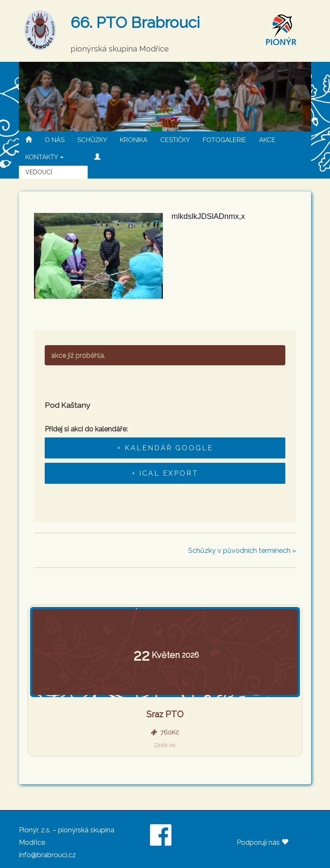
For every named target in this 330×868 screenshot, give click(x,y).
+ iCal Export (165, 473)
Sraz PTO (165, 714)
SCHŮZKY (92, 140)
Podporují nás (263, 842)
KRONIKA (134, 140)
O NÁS (55, 140)
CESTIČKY (175, 140)
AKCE (267, 140)
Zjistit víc (165, 745)
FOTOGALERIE (225, 140)
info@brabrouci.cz (47, 855)
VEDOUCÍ (39, 172)
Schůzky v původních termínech (242, 551)
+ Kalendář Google (165, 448)
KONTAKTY (44, 157)
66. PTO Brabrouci (135, 22)
